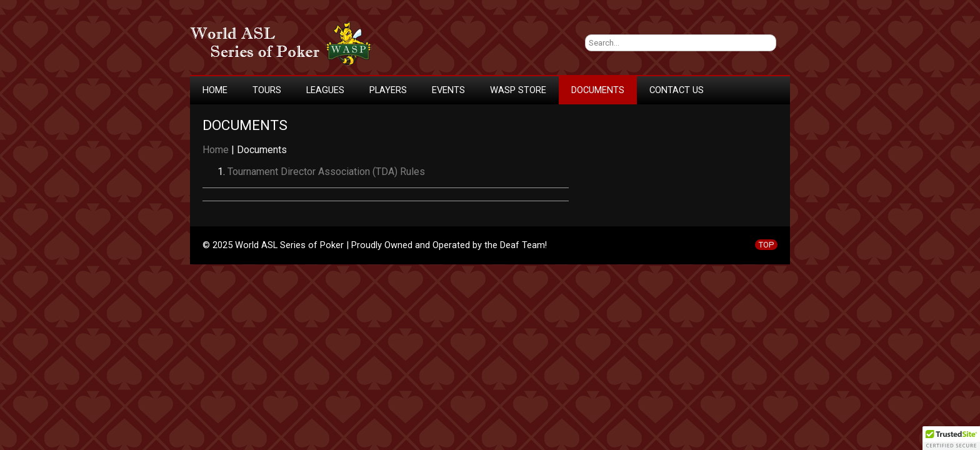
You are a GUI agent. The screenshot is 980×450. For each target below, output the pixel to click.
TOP (766, 245)
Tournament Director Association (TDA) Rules (326, 172)
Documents (598, 90)
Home (215, 90)
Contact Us (677, 90)
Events (448, 90)
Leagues (325, 90)
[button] (951, 438)
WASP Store (518, 90)
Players (388, 90)
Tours (267, 90)
